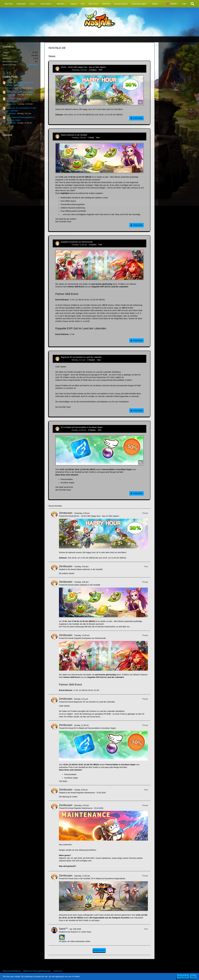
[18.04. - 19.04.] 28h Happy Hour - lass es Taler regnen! (83, 67)
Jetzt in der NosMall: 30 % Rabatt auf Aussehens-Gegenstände (99, 879)
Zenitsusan (11, 88)
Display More (100, 950)
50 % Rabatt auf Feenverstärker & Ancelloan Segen (82, 427)
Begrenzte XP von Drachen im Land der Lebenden (81, 357)
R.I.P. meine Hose (84, 932)
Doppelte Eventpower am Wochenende (77, 242)
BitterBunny (33, 65)
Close (193, 976)
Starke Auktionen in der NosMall (20, 92)
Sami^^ (63, 929)
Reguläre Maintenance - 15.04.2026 (91, 793)
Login (184, 4)
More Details (183, 976)
